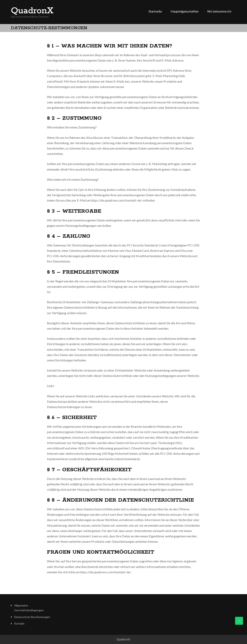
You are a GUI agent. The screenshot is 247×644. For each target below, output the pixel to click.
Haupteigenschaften (185, 11)
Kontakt (19, 623)
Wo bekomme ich (219, 11)
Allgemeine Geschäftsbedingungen (29, 608)
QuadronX (32, 11)
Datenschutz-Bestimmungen (32, 617)
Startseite (155, 11)
